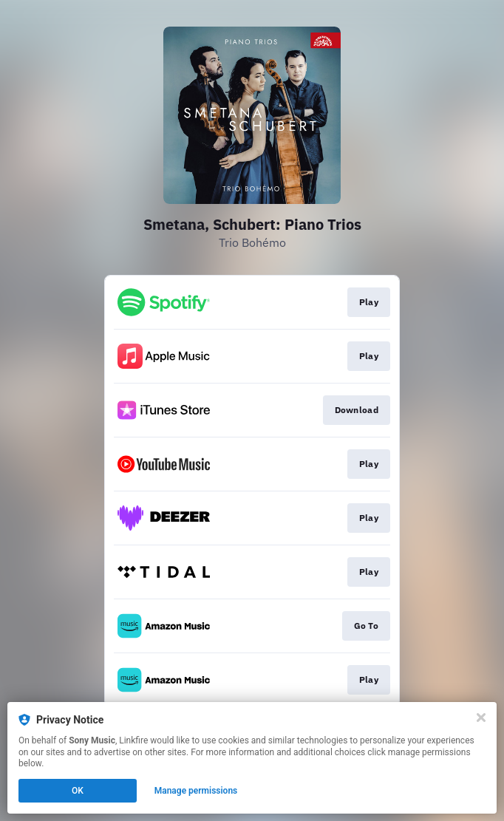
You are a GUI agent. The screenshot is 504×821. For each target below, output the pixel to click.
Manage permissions (196, 791)
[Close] (481, 718)
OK (78, 791)
